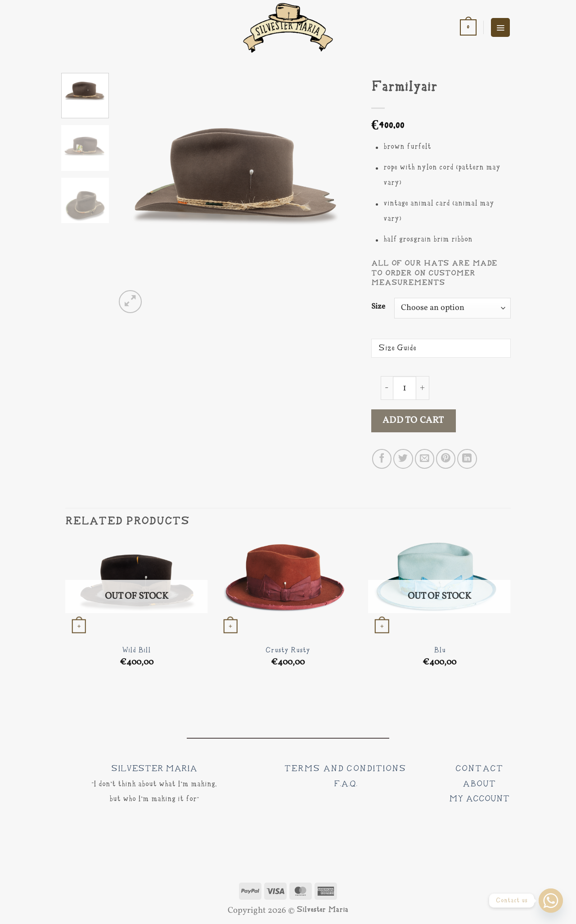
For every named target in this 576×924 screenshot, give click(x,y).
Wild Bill (136, 650)
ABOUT (479, 784)
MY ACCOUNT (479, 799)
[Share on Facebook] (382, 459)
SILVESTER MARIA (154, 769)
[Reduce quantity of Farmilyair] (387, 388)
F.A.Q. (346, 784)
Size (378, 307)
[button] (468, 28)
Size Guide (397, 348)
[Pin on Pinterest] (446, 459)
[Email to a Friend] (425, 459)
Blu (440, 650)
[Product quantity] (405, 388)
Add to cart (413, 421)
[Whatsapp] (551, 901)
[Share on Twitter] (403, 459)
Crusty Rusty (288, 650)
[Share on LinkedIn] (467, 459)
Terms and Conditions (345, 769)
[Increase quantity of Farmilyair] (423, 388)
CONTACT (479, 769)
